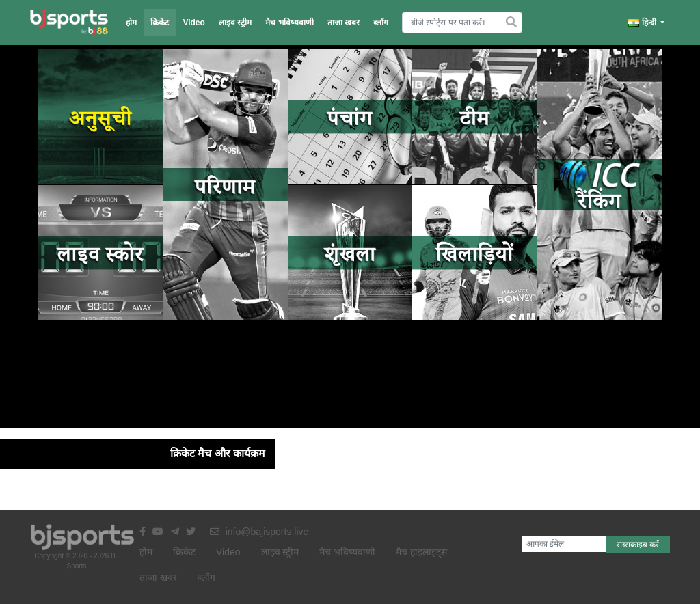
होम (131, 23)
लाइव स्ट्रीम (235, 23)
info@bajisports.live (259, 532)
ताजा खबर (344, 23)
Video (193, 23)
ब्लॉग (381, 23)
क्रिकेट (160, 23)
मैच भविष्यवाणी (289, 23)
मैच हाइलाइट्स (421, 552)
